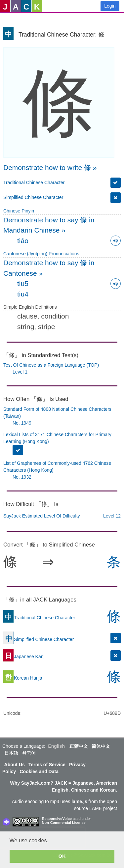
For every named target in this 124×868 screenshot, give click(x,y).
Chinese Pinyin (19, 211)
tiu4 (23, 294)
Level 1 (20, 372)
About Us (15, 765)
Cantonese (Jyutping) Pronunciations (41, 254)
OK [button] (62, 856)
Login (110, 6)
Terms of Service (47, 765)
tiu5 (23, 283)
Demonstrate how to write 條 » (50, 168)
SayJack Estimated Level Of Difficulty (42, 516)
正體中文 (79, 746)
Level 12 (112, 516)
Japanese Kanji (24, 657)
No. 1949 (22, 423)
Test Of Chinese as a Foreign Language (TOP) (51, 365)
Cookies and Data (39, 771)
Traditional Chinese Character (34, 182)
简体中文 (101, 746)
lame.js (79, 801)
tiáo (23, 241)
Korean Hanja (23, 678)
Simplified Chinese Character (33, 197)
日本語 (11, 753)
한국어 (29, 753)
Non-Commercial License (64, 823)
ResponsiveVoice (57, 819)
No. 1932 (22, 477)
